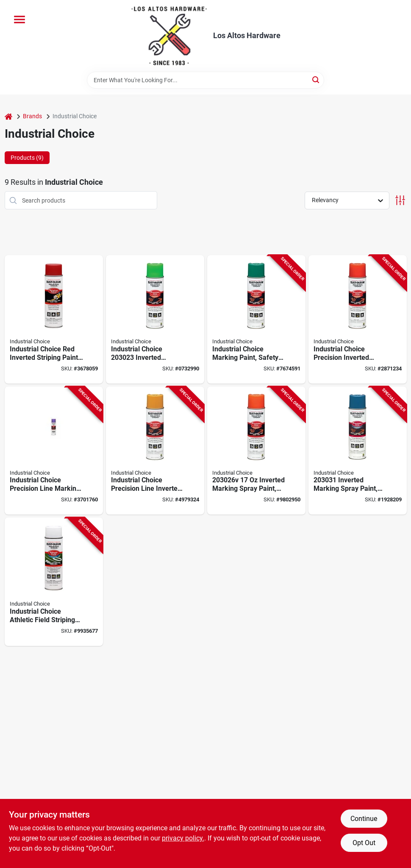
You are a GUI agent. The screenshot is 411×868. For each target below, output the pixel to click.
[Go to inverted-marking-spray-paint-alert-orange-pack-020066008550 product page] (256, 451)
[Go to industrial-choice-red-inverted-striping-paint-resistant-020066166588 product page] (54, 319)
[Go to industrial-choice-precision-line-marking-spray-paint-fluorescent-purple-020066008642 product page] (54, 451)
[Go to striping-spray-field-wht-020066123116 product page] (54, 582)
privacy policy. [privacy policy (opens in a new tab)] (183, 838)
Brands (32, 116)
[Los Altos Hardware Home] (169, 36)
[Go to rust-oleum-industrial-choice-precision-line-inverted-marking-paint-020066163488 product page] (256, 319)
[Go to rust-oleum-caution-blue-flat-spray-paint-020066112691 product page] (358, 451)
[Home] (8, 116)
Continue (364, 819)
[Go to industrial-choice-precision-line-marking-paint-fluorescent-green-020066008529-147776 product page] (155, 319)
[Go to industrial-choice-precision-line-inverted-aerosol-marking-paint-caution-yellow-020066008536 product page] (155, 451)
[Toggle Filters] (400, 200)
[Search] (316, 79)
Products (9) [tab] (27, 158)
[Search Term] (205, 80)
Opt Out (364, 843)
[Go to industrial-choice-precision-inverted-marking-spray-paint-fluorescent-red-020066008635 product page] (358, 319)
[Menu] (19, 19)
